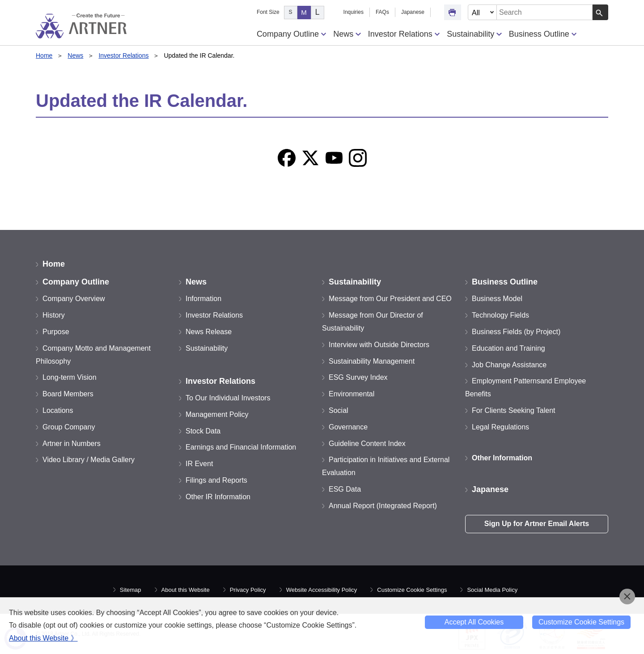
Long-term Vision (70, 377)
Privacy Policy (248, 590)
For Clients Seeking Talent (513, 410)
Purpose (56, 332)
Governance (348, 427)
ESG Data (345, 489)
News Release (209, 332)
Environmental (352, 394)
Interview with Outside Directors (379, 345)
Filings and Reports (216, 480)
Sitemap (131, 590)
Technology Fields (500, 315)
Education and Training (508, 348)
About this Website (186, 590)
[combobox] (545, 12)
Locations (58, 410)
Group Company (69, 427)
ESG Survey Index (358, 377)
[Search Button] (600, 12)
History (54, 315)
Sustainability (474, 34)
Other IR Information (218, 497)
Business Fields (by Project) (516, 332)
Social (339, 410)
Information (203, 299)
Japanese (413, 12)
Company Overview (74, 299)
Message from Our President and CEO (390, 299)
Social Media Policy (492, 590)
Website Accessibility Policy (322, 590)
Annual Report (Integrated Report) (383, 506)
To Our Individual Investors (228, 398)
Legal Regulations (500, 427)
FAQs (382, 12)
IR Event (199, 464)
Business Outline (543, 34)
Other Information (502, 458)
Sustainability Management (372, 361)
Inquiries (354, 12)
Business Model (497, 299)
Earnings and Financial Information (241, 447)
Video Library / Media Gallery (89, 460)
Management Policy (217, 414)
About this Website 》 (43, 638)
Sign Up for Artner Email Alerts (537, 524)
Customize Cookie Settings (412, 590)
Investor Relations (404, 34)
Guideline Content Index (367, 444)
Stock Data (203, 431)
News (347, 34)
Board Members (68, 394)
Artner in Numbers (72, 444)
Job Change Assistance (509, 365)
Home (44, 55)
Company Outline (291, 34)
